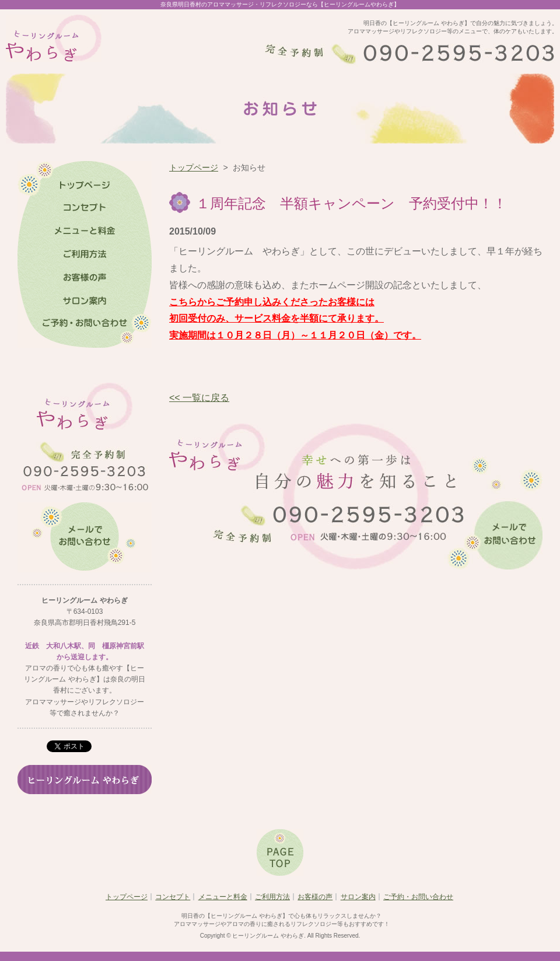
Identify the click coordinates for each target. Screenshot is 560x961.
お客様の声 (315, 897)
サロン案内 (358, 897)
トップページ (194, 167)
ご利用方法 (272, 897)
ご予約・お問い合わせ (418, 897)
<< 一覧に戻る (199, 398)
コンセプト (173, 897)
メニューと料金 (223, 897)
